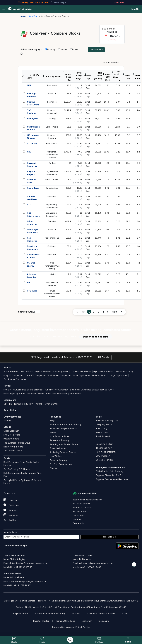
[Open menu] (4, 9)
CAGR (39, 404)
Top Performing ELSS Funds (17, 470)
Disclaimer (87, 621)
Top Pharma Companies (15, 380)
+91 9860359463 (81, 504)
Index (74, 50)
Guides (53, 433)
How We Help (56, 457)
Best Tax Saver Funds (57, 394)
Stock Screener (11, 372)
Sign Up (135, 9)
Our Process (79, 516)
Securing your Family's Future (64, 445)
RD (27, 404)
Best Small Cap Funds (81, 390)
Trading (52, 119)
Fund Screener (35, 390)
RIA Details (103, 358)
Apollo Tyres (33, 188)
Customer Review (104, 460)
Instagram (11, 516)
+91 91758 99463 (23, 586)
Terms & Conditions (65, 621)
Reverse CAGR (51, 404)
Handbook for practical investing (66, 425)
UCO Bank (32, 144)
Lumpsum (19, 404)
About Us (77, 520)
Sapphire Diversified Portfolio (110, 476)
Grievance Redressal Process (101, 614)
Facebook (11, 506)
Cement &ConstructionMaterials (52, 155)
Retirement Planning (59, 441)
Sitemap (54, 469)
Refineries (52, 85)
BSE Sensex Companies (59, 376)
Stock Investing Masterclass (63, 429)
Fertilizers (52, 197)
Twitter (10, 521)
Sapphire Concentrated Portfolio (112, 480)
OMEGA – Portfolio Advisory (109, 472)
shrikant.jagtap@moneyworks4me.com (28, 564)
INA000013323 (83, 358)
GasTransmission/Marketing (52, 266)
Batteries (52, 222)
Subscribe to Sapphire (96, 337)
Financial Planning (58, 461)
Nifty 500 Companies (35, 376)
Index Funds (75, 394)
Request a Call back (82, 508)
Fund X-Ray (102, 429)
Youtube (10, 511)
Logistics (52, 274)
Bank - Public (52, 127)
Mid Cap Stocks (100, 376)
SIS (29, 283)
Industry (50, 50)
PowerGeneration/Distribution (52, 294)
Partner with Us (80, 512)
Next (114, 312)
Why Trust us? (103, 456)
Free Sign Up (109, 537)
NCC (29, 205)
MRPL (30, 85)
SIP (5, 404)
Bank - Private (52, 180)
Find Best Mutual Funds (15, 390)
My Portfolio (102, 433)
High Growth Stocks (103, 372)
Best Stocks (27, 372)
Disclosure (104, 621)
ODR (125, 614)
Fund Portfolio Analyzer (56, 390)
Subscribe (119, 2)
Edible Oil (52, 94)
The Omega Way (104, 448)
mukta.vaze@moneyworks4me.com (96, 564)
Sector (63, 50)
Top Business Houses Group (17, 443)
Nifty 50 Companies (13, 376)
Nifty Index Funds (35, 394)
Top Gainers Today (124, 372)
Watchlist (8, 421)
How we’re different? (106, 452)
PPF (32, 404)
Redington (32, 119)
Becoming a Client (105, 444)
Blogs (52, 421)
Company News (61, 372)
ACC (29, 152)
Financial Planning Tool (107, 421)
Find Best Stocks (12, 435)
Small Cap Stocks (82, 376)
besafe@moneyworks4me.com (88, 500)
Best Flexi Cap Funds (104, 390)
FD (11, 404)
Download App (58, 3)
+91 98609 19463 (92, 568)
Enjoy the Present (58, 449)
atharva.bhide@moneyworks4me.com (27, 582)
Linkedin (10, 501)
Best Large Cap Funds (14, 394)
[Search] (70, 640)
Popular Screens (43, 372)
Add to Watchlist (112, 63)
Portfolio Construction (61, 465)
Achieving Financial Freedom (63, 453)
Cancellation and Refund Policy (50, 614)
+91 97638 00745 (23, 568)
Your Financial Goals (59, 437)
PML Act (76, 614)
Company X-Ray (104, 425)
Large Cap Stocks (118, 376)
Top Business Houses (81, 372)
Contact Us (78, 524)
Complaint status (20, 614)
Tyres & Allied (52, 188)
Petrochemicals (52, 238)
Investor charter (41, 621)
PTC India (32, 291)
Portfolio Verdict (104, 437)
